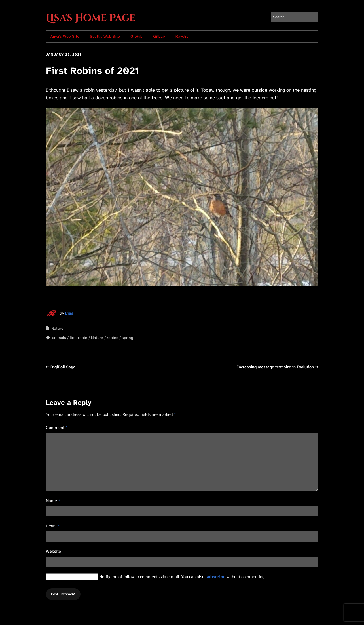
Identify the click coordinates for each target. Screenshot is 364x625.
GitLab (159, 36)
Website (53, 551)
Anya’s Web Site (65, 36)
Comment (57, 428)
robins (113, 338)
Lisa (69, 313)
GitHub (136, 36)
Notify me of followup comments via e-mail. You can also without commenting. (156, 577)
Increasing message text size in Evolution (275, 367)
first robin (79, 338)
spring (128, 338)
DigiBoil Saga (63, 367)
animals (59, 338)
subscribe (215, 577)
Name (53, 501)
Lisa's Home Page (91, 18)
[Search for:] (294, 17)
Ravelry (182, 36)
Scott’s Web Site (105, 36)
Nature (57, 328)
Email (53, 526)
